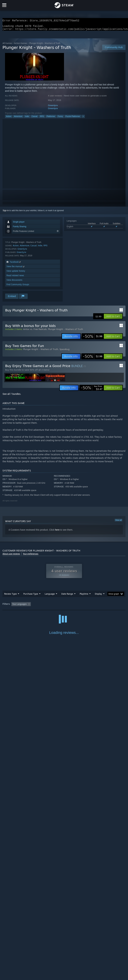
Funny (60, 118)
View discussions (14, 282)
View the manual (16, 268)
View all (118, 522)
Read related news (15, 277)
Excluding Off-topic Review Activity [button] (53, 606)
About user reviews (11, 556)
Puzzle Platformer (73, 118)
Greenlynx (53, 107)
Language (50, 596)
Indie (27, 118)
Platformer (51, 118)
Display (98, 596)
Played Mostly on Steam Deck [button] (103, 606)
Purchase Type (31, 596)
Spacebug (64, 351)
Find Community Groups (18, 286)
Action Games (21, 45)
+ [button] (83, 118)
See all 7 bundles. (12, 396)
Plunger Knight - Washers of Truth (65, 331)
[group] (64, 606)
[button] (113, 318)
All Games (7, 45)
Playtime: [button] (79, 606)
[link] (93, 338)
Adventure (18, 118)
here (57, 532)
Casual (34, 118)
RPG (42, 118)
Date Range (67, 596)
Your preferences (31, 556)
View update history (16, 273)
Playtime (84, 596)
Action (9, 118)
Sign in (6, 213)
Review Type (10, 596)
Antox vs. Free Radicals (35, 331)
